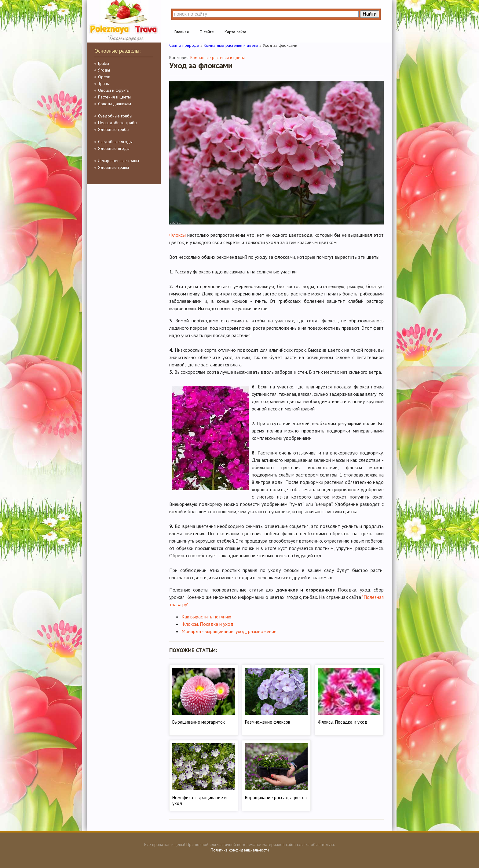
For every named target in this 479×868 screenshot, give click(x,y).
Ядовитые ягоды (114, 148)
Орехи (104, 77)
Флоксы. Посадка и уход (207, 624)
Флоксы (177, 235)
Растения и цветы (114, 97)
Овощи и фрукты (114, 90)
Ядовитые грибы (114, 129)
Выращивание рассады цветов (276, 798)
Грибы (104, 63)
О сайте (207, 32)
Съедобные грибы (115, 116)
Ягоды (104, 70)
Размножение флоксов (268, 722)
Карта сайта (235, 32)
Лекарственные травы (119, 161)
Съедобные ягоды (115, 142)
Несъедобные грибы (118, 123)
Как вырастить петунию (206, 617)
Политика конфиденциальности (240, 850)
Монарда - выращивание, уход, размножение (229, 631)
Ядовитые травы (113, 167)
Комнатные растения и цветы (218, 57)
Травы (104, 83)
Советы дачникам (115, 104)
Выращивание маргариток (199, 722)
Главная (182, 32)
